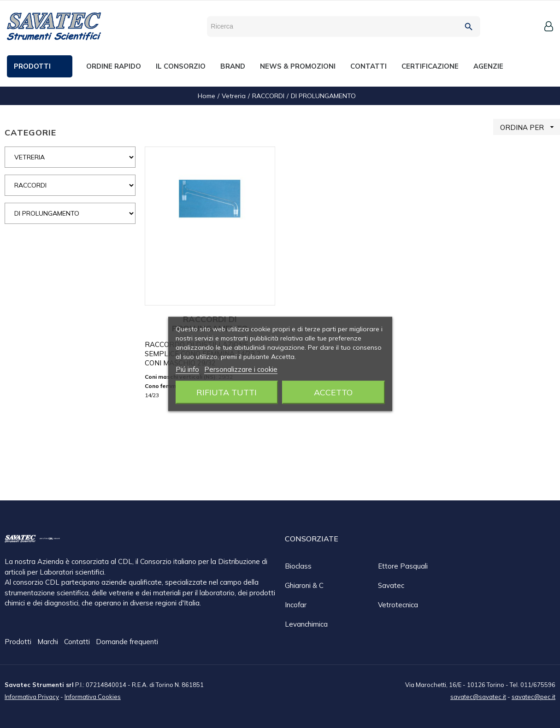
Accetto (333, 392)
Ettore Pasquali (403, 566)
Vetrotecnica (398, 605)
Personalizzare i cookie (241, 369)
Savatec (391, 585)
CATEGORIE (30, 132)
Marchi (49, 642)
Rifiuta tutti (227, 392)
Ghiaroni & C (304, 585)
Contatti (78, 642)
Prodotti (19, 642)
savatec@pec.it (533, 696)
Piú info (187, 369)
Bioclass (298, 566)
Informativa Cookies (93, 696)
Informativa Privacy (32, 696)
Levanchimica (306, 624)
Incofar (296, 605)
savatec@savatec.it (478, 696)
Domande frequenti (127, 642)
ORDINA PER (530, 127)
